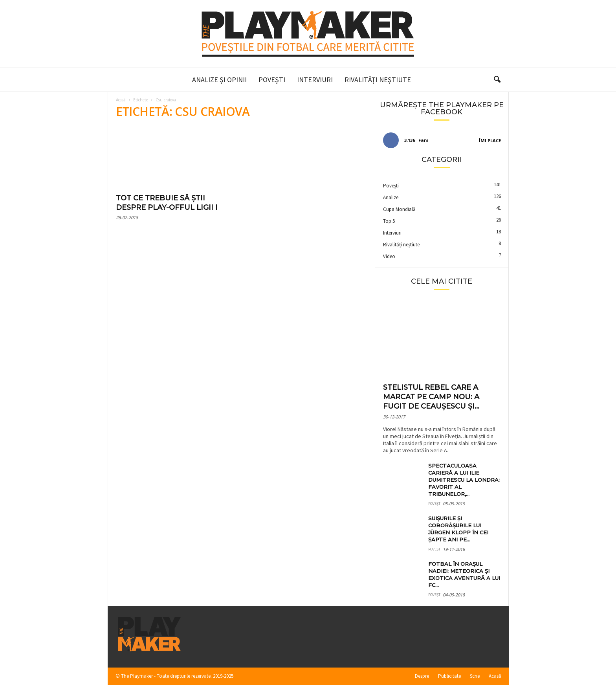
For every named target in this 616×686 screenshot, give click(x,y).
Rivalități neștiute (378, 80)
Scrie (475, 676)
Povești (272, 80)
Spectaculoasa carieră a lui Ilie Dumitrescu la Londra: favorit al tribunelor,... (464, 480)
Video (389, 256)
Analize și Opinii (219, 80)
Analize (391, 197)
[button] (497, 80)
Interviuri (315, 80)
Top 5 (389, 221)
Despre (422, 676)
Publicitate (449, 676)
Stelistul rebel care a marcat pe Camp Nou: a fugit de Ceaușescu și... (431, 397)
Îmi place (490, 140)
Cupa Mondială (399, 209)
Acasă (121, 100)
